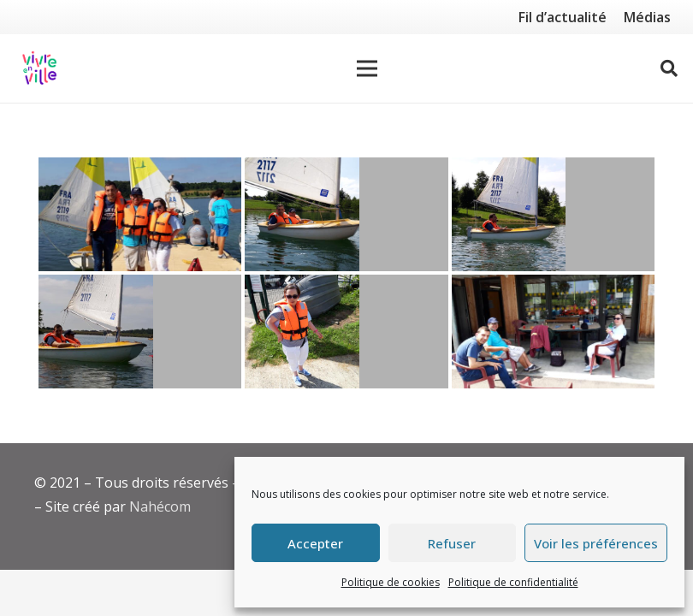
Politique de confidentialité (513, 582)
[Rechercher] (669, 69)
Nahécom (160, 506)
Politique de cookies (391, 582)
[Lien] (39, 68)
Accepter (315, 543)
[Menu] (367, 68)
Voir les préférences (596, 543)
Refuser (452, 543)
